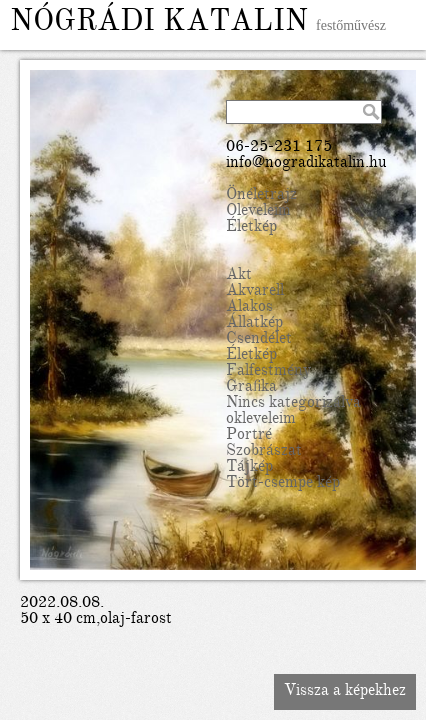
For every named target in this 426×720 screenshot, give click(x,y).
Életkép (251, 228)
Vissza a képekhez (345, 692)
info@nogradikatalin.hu (306, 164)
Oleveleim (258, 212)
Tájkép (249, 468)
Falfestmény (268, 372)
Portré (249, 436)
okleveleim (261, 420)
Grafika (251, 388)
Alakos (249, 308)
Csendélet (259, 340)
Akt (239, 276)
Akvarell (255, 292)
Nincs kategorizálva (293, 404)
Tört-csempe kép (283, 484)
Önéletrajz (261, 196)
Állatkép (254, 324)
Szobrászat (264, 452)
